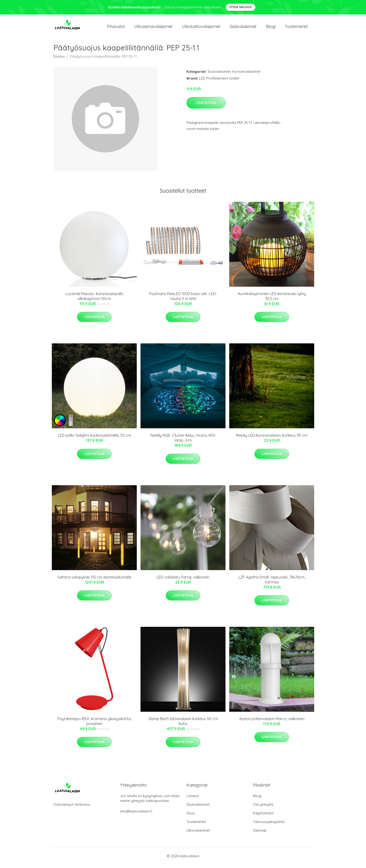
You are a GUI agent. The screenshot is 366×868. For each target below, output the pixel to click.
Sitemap (260, 834)
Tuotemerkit (296, 28)
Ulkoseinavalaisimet (153, 28)
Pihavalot (116, 28)
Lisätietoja (206, 107)
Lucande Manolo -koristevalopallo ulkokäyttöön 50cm (94, 300)
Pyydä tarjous (241, 7)
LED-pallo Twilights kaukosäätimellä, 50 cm (94, 439)
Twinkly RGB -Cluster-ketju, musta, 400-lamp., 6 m (183, 442)
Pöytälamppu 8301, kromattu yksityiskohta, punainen (94, 725)
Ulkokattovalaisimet (201, 28)
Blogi (271, 28)
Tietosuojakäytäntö (269, 826)
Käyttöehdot (263, 817)
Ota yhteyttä (263, 808)
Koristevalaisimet (246, 75)
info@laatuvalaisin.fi (136, 815)
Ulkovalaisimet (198, 834)
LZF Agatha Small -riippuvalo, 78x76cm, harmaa (272, 584)
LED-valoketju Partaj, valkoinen (183, 581)
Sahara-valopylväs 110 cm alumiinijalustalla (94, 581)
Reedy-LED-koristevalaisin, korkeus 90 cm (272, 439)
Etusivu (59, 60)
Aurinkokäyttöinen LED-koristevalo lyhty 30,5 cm (272, 300)
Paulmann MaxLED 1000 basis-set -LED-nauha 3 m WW (183, 300)
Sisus (191, 817)
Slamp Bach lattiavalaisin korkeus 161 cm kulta (183, 725)
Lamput (193, 800)
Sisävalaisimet (243, 28)
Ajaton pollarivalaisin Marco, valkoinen (272, 723)
